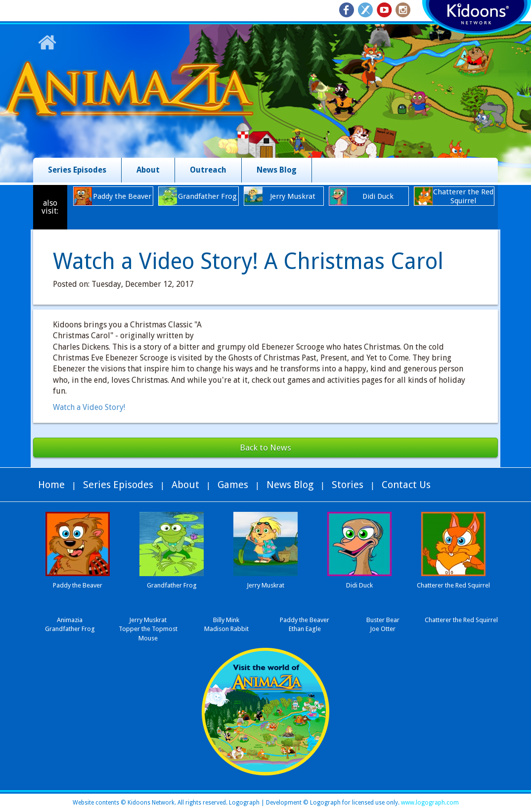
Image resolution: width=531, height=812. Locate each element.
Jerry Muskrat (148, 620)
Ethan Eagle (305, 629)
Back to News (265, 448)
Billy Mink (226, 620)
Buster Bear (383, 620)
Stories (348, 485)
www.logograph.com (429, 803)
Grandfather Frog (70, 629)
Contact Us (406, 485)
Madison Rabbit (226, 629)
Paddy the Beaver (305, 620)
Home (51, 485)
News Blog (277, 170)
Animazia (70, 620)
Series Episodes (77, 170)
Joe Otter (383, 629)
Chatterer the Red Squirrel (461, 620)
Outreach (208, 170)
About (148, 170)
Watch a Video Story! (89, 407)
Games (233, 485)
